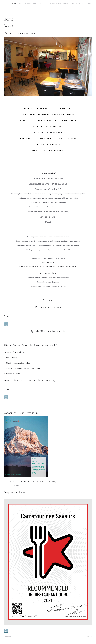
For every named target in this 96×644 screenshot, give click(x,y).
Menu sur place (48, 273)
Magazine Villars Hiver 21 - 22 (21, 413)
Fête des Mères (78, 3)
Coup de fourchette (14, 492)
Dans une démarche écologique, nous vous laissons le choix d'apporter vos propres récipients (48, 266)
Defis (35, 3)
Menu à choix (39, 133)
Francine (89, 3)
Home (14, 3)
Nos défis (48, 300)
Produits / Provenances (48, 307)
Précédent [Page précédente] (7, 637)
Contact (67, 3)
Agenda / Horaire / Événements (48, 331)
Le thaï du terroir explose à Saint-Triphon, (30, 482)
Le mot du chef (48, 173)
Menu (21, 3)
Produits (43, 3)
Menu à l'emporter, (48, 262)
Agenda (28, 3)
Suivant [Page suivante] (90, 637)
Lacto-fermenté (55, 3)
